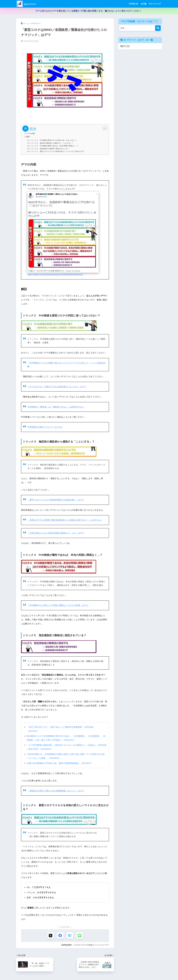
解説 (28, 137)
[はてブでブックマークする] (70, 935)
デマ (107, 944)
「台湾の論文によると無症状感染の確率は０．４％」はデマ (56, 533)
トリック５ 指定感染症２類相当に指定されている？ (50, 149)
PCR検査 (89, 944)
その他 (143, 4)
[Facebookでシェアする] (60, 935)
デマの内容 (31, 134)
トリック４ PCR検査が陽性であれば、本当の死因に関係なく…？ (55, 146)
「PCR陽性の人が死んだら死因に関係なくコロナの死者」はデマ (58, 605)
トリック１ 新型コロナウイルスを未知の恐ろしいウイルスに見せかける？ (58, 151)
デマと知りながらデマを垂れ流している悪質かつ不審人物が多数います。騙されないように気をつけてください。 (89, 11)
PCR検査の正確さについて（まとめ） (45, 427)
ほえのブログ (30, 4)
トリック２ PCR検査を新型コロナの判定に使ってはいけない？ (54, 140)
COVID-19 (133, 4)
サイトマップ (155, 4)
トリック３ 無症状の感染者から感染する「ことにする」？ (52, 143)
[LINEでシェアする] (80, 935)
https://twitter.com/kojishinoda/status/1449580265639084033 (56, 274)
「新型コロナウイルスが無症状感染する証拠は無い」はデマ (56, 499)
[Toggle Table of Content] (104, 128)
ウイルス (99, 944)
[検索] (158, 28)
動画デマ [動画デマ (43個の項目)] (125, 46)
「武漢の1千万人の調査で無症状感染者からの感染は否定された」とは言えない (65, 520)
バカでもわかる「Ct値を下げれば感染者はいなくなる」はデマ (57, 386)
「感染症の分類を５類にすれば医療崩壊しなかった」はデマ (56, 790)
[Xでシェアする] (50, 935)
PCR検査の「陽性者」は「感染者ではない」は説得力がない (56, 406)
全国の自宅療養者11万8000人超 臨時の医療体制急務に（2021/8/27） (60, 762)
